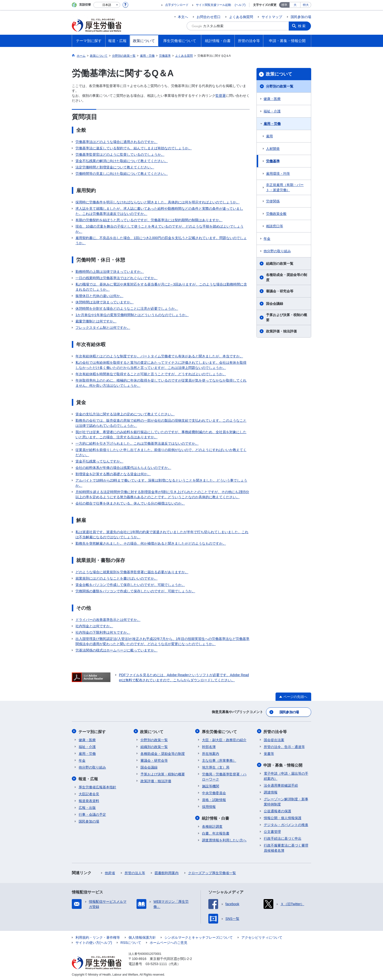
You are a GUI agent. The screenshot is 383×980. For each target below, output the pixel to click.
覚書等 (269, 753)
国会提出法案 (274, 739)
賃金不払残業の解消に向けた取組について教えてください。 (122, 161)
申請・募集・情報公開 (283, 764)
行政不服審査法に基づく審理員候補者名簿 (286, 847)
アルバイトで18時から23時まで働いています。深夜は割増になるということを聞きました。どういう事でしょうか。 (161, 483)
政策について (279, 74)
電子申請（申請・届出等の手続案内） (286, 775)
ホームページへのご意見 (169, 942)
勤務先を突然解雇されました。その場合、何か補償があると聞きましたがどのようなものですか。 (151, 543)
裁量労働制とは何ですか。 (96, 321)
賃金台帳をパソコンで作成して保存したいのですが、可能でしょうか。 (130, 585)
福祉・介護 (272, 111)
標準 (284, 5)
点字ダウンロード (177, 5)
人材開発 (273, 149)
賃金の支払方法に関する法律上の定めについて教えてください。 (125, 414)
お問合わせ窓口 (209, 17)
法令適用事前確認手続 (281, 784)
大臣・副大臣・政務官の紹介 (224, 739)
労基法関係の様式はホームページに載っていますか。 (117, 650)
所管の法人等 (135, 872)
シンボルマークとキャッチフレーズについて (199, 936)
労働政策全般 (276, 214)
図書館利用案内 (167, 872)
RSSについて (131, 942)
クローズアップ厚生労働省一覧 (212, 872)
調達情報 (271, 791)
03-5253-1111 (156, 963)
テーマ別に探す (92, 731)
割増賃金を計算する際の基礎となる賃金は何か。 (113, 474)
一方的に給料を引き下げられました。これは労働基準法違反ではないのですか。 (137, 443)
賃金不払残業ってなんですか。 (99, 461)
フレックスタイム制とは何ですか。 (103, 328)
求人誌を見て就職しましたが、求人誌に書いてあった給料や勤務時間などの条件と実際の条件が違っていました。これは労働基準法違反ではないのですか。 (159, 211)
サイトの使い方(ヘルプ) (94, 942)
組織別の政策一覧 (280, 264)
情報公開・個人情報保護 (283, 817)
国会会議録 (275, 304)
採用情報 (209, 806)
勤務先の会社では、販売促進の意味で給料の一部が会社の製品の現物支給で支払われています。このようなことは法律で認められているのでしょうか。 (161, 423)
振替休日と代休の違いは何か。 (99, 296)
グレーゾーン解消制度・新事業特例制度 (286, 801)
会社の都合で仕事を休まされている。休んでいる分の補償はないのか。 (130, 503)
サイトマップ (272, 17)
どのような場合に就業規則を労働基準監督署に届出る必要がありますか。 (132, 572)
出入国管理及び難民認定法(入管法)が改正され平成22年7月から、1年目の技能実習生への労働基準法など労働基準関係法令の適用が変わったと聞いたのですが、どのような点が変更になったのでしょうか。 (162, 641)
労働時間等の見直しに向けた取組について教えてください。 (122, 174)
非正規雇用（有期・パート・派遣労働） (285, 187)
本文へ (183, 17)
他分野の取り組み (277, 251)
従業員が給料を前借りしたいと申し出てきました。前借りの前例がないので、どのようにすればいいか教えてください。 (161, 452)
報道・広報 (88, 778)
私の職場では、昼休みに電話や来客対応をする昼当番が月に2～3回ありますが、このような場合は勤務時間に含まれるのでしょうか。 (161, 287)
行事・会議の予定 (92, 814)
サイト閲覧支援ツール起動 (213, 5)
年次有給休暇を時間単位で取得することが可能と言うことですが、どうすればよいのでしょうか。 (151, 374)
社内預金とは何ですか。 (94, 626)
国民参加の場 (301, 17)
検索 (302, 26)
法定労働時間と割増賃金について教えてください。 (115, 167)
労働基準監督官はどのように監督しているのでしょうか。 (120, 154)
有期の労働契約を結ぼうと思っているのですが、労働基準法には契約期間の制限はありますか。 (149, 220)
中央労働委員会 (214, 792)
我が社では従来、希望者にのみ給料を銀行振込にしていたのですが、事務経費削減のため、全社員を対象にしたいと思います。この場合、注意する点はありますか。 (161, 435)
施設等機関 (211, 785)
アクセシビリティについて (262, 936)
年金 (267, 239)
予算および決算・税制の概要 (287, 317)
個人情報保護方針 (142, 936)
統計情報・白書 (216, 817)
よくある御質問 (241, 17)
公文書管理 (272, 831)
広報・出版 (87, 807)
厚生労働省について (220, 731)
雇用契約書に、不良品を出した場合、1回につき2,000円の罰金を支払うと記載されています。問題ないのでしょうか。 (161, 240)
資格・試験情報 (214, 799)
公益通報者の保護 (277, 810)
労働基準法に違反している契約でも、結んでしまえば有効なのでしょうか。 (134, 148)
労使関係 (273, 201)
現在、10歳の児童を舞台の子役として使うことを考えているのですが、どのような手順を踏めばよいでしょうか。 (160, 229)
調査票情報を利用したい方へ (224, 839)
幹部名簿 (209, 746)
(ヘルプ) (240, 5)
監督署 (221, 96)
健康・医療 (272, 99)
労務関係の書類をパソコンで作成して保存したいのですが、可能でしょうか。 (135, 591)
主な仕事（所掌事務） (219, 760)
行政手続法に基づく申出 (283, 837)
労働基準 (273, 161)
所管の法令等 (276, 731)
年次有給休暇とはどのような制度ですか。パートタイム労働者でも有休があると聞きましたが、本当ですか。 (159, 356)
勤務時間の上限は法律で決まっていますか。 (110, 272)
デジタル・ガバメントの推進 (286, 824)
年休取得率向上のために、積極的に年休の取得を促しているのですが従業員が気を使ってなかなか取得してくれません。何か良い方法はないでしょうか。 (161, 383)
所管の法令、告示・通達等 (284, 746)
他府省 (110, 872)
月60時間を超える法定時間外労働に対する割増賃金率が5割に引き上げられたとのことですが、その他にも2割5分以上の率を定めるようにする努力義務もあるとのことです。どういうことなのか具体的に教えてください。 (162, 494)
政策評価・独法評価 (281, 331)
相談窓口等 (275, 226)
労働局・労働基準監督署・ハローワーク (224, 776)
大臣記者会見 (89, 793)
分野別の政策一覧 (280, 86)
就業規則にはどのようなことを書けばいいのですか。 (117, 578)
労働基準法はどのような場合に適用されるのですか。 (117, 142)
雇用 (269, 136)
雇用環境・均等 (278, 174)
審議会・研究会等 (280, 291)
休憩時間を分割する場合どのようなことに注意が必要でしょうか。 (127, 308)
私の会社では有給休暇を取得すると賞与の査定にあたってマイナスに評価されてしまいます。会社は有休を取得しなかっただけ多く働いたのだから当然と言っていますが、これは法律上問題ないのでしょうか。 (161, 365)
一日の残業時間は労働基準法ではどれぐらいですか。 (117, 278)
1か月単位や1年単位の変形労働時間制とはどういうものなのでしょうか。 (132, 315)
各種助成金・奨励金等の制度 (287, 277)
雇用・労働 (272, 124)
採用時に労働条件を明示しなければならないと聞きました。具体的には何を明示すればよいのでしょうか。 (158, 202)
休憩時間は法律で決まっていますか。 (105, 302)
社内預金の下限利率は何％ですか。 (103, 632)
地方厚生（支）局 (216, 767)
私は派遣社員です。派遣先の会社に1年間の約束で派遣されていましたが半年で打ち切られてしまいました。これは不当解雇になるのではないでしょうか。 (162, 534)
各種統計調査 (212, 826)
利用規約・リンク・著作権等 (98, 936)
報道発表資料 (89, 800)
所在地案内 (211, 753)
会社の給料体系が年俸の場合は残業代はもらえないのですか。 (123, 468)
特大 (306, 5)
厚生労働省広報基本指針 (97, 786)
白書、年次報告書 (216, 832)
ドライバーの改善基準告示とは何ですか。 (108, 620)
